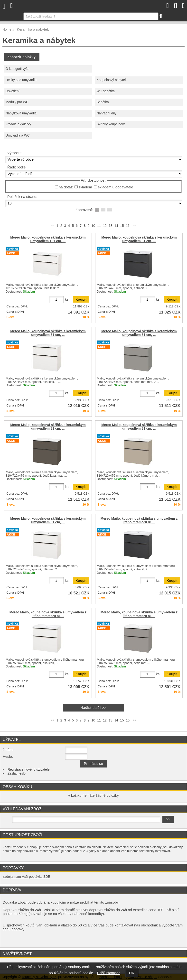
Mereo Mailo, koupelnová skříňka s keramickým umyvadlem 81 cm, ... (139, 239)
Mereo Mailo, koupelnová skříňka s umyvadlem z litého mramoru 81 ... (139, 520)
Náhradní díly (106, 113)
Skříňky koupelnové (111, 124)
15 (122, 226)
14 (116, 226)
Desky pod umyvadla (21, 80)
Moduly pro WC (17, 102)
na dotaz (66, 187)
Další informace (109, 973)
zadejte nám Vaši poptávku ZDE (26, 877)
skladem (85, 187)
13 (110, 226)
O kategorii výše (17, 69)
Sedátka (103, 102)
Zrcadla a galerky (18, 124)
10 (93, 226)
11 (99, 226)
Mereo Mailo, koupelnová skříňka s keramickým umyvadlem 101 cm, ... (48, 239)
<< (53, 226)
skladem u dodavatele (116, 187)
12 (105, 226)
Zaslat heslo (17, 773)
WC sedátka (106, 91)
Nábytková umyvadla (21, 113)
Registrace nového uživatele (28, 770)
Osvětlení (12, 91)
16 (128, 226)
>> (134, 226)
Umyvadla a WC (17, 135)
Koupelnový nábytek (112, 80)
